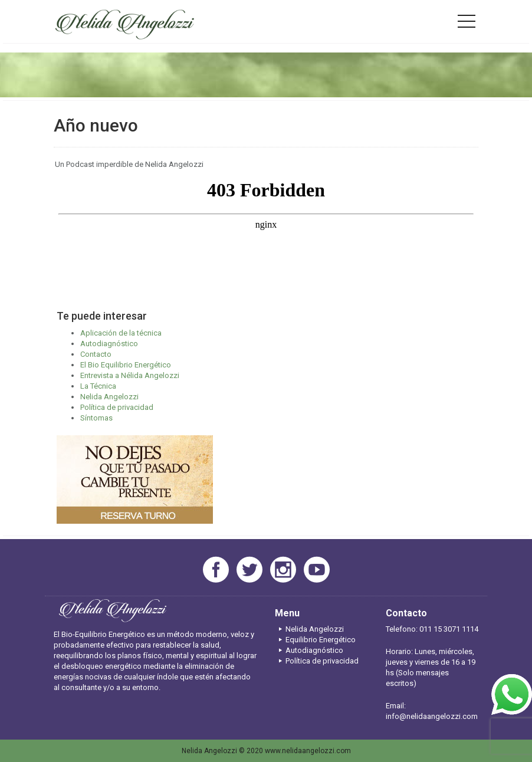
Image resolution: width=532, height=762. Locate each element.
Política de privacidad (117, 407)
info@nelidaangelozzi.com (432, 716)
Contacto (96, 354)
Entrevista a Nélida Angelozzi (130, 375)
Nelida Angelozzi (109, 397)
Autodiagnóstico (109, 344)
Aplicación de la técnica (121, 333)
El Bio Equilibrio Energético (126, 365)
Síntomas (96, 418)
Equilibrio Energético (315, 640)
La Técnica (98, 386)
